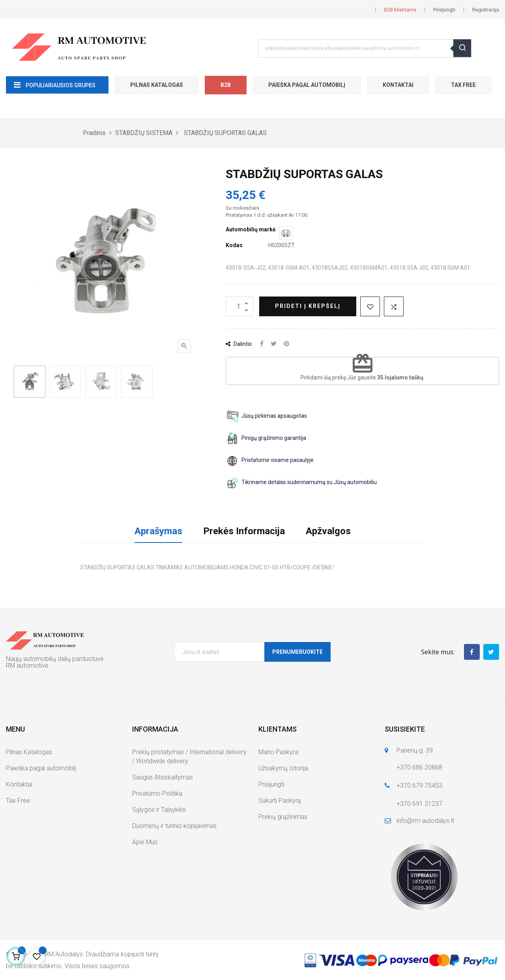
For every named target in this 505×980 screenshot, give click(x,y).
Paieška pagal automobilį (307, 85)
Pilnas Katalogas (157, 85)
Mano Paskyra (278, 752)
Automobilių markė (251, 229)
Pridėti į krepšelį (308, 306)
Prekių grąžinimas (283, 817)
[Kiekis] (239, 306)
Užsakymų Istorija (283, 768)
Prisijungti (271, 784)
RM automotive (27, 666)
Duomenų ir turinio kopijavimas (174, 826)
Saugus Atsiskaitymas (163, 777)
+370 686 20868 (419, 767)
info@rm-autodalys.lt (425, 821)
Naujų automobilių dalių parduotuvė (55, 659)
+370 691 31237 (419, 804)
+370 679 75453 (419, 786)
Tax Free (463, 85)
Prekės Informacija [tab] (244, 531)
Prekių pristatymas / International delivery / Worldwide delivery (189, 757)
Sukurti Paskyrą (280, 801)
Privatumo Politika (157, 793)
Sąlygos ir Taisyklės (159, 810)
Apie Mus (145, 842)
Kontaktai (398, 85)
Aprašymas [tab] (158, 531)
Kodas (234, 245)
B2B (226, 85)
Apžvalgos (328, 531)
